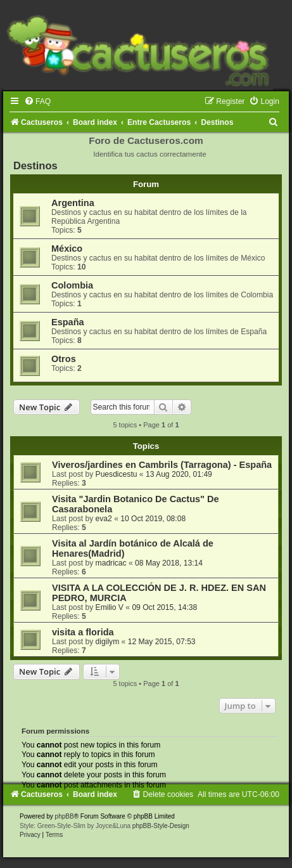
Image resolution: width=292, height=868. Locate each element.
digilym (108, 642)
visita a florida (83, 632)
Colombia (72, 285)
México (67, 249)
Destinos (35, 165)
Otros (64, 359)
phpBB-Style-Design (161, 826)
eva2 (104, 519)
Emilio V (110, 607)
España (68, 322)
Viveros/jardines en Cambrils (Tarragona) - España (162, 465)
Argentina (73, 203)
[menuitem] (37, 101)
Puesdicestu (117, 474)
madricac (111, 563)
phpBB (65, 816)
